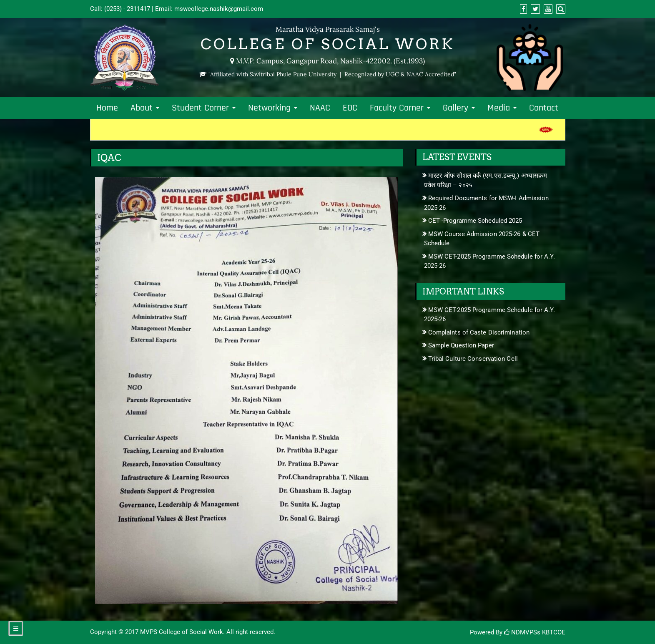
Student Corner (204, 108)
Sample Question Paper (461, 345)
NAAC (320, 108)
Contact (544, 108)
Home (107, 108)
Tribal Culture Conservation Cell (473, 359)
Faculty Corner (400, 108)
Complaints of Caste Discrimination (479, 332)
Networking (273, 108)
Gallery (459, 108)
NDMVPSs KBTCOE (535, 632)
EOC (350, 108)
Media (502, 108)
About (145, 108)
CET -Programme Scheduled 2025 (475, 221)
